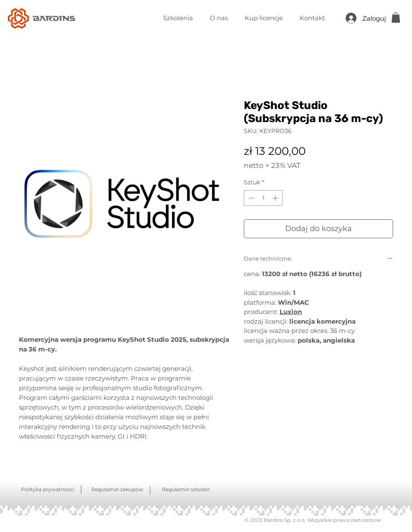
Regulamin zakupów (117, 489)
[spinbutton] (263, 198)
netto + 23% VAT (272, 165)
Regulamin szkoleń (186, 489)
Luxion (291, 312)
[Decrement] (250, 198)
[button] (396, 17)
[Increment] (276, 198)
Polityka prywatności (48, 489)
